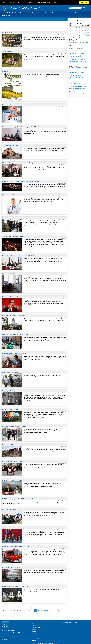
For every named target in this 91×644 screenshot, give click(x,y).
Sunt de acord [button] (84, 2)
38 (41, 610)
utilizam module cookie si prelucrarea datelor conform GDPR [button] (43, 2)
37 (38, 610)
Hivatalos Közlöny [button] (7, 16)
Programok (34, 631)
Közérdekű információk (37, 627)
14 (36, 608)
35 (32, 610)
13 (33, 608)
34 (29, 610)
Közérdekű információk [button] (26, 13)
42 (53, 610)
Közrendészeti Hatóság (37, 637)
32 (24, 610)
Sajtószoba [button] (35, 13)
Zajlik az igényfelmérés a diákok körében (79, 68)
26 (6, 610)
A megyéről (34, 622)
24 (65, 608)
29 (15, 610)
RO (84, 8)
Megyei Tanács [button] (16, 13)
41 (50, 610)
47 (3, 613)
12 (30, 608)
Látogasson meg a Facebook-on (69, 622)
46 (65, 610)
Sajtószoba (34, 629)
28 (12, 610)
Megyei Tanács (35, 626)
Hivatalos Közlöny (35, 641)
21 (56, 608)
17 (45, 608)
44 (59, 610)
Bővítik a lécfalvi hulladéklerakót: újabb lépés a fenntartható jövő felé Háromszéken (79, 42)
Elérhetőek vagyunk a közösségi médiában (79, 93)
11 (27, 608)
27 (9, 610)
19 (51, 608)
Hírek (10, 13)
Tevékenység (34, 633)
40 (47, 610)
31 (21, 610)
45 (62, 610)
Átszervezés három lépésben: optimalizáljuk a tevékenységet (76, 48)
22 (59, 608)
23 (62, 608)
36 (35, 610)
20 (53, 608)
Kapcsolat (5, 639)
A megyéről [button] (5, 13)
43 (56, 610)
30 (18, 610)
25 (3, 610)
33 (26, 610)
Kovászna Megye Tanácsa (24, 8)
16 (42, 608)
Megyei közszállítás (57, 13)
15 (39, 608)
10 (24, 608)
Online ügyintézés (79, 13)
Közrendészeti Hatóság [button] (68, 13)
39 (44, 610)
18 (48, 608)
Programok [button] (42, 13)
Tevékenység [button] (48, 13)
